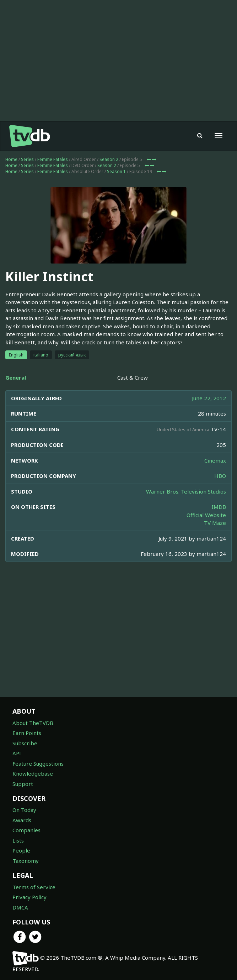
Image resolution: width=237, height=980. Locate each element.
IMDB (219, 507)
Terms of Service (34, 887)
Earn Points (27, 733)
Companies (26, 830)
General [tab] (16, 377)
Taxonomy (26, 861)
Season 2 (109, 159)
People (21, 850)
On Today (24, 810)
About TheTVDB (33, 723)
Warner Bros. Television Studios (186, 491)
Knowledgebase (33, 773)
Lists (18, 840)
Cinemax (215, 460)
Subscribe (25, 743)
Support (23, 784)
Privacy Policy (29, 897)
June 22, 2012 (209, 398)
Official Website (206, 515)
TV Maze (215, 523)
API (17, 753)
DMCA (20, 907)
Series (27, 159)
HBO (220, 476)
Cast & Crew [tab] (133, 377)
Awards (22, 820)
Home (11, 159)
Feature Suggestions (38, 763)
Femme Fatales (53, 159)
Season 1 (116, 171)
